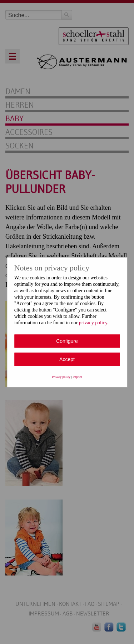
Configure (67, 341)
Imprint (77, 376)
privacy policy (93, 322)
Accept (67, 359)
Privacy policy (61, 376)
